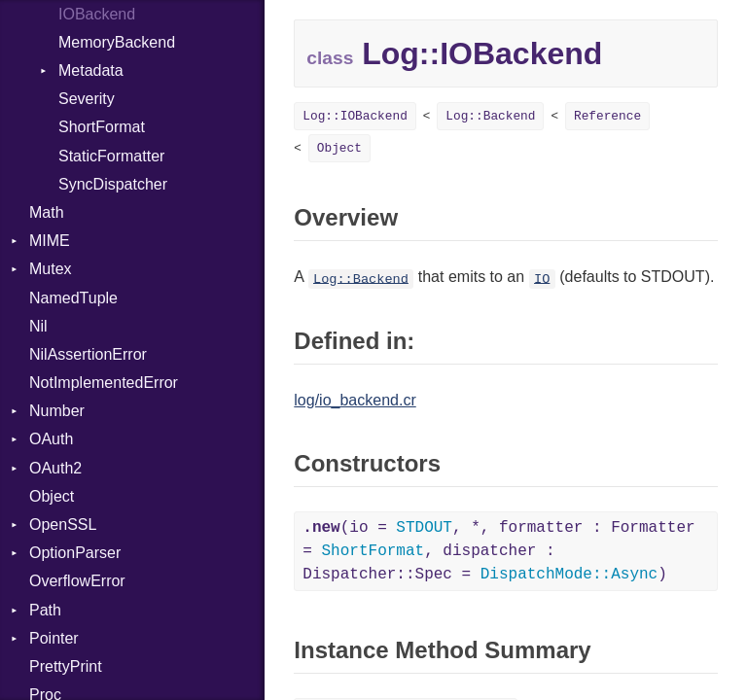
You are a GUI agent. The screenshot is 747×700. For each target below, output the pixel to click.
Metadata (91, 70)
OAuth (51, 439)
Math (47, 212)
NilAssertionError (88, 354)
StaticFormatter (111, 156)
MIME (50, 241)
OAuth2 (55, 468)
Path (45, 610)
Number (57, 411)
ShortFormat (102, 127)
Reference (607, 116)
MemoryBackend (117, 42)
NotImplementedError (104, 383)
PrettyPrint (66, 666)
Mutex (51, 269)
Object (52, 496)
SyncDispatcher (113, 184)
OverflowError (77, 581)
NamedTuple (73, 298)
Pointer (54, 638)
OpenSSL (63, 525)
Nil (38, 326)
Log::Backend (490, 116)
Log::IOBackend (355, 116)
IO (542, 279)
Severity (87, 99)
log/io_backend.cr (355, 400)
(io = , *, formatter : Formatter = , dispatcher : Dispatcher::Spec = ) (498, 551)
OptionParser (75, 553)
